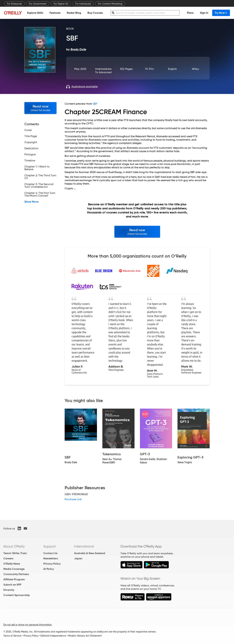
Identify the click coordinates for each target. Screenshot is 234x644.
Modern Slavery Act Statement (85, 636)
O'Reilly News (12, 564)
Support (50, 546)
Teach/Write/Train (15, 553)
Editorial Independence (53, 636)
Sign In (204, 13)
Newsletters (51, 558)
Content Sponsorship (17, 595)
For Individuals (83, 4)
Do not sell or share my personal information (27, 625)
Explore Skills (35, 13)
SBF (95, 104)
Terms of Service (12, 636)
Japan (78, 558)
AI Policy (49, 569)
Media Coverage (14, 569)
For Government (38, 4)
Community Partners (16, 574)
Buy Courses (95, 13)
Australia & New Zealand (90, 553)
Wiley (195, 69)
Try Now (221, 13)
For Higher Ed (61, 4)
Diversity (9, 590)
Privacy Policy (52, 564)
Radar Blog (74, 13)
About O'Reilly (14, 546)
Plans (190, 13)
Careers (8, 558)
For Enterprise (14, 4)
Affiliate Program (14, 579)
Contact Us (50, 553)
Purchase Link (73, 499)
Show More (31, 202)
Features (55, 13)
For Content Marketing (110, 4)
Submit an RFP (12, 585)
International (84, 546)
